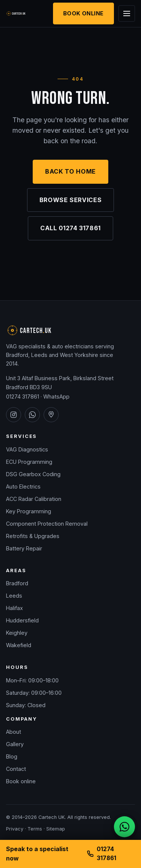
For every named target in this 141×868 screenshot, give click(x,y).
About (14, 732)
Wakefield (19, 645)
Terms (35, 829)
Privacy (15, 829)
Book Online (83, 13)
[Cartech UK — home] (20, 13)
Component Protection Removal (47, 524)
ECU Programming (29, 462)
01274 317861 (23, 397)
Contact (16, 769)
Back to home (70, 171)
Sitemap (56, 829)
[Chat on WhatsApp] (124, 827)
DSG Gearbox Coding (33, 474)
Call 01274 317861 (70, 228)
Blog (12, 756)
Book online (21, 781)
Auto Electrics (23, 486)
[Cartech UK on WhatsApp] (32, 415)
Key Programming (29, 511)
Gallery (15, 744)
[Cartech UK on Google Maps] (51, 415)
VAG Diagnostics (27, 449)
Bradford (17, 583)
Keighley (17, 633)
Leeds (14, 596)
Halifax (14, 608)
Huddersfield (22, 620)
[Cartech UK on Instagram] (14, 415)
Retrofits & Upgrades (33, 536)
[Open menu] (127, 13)
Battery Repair (24, 548)
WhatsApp (56, 397)
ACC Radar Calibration (34, 499)
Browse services (71, 200)
